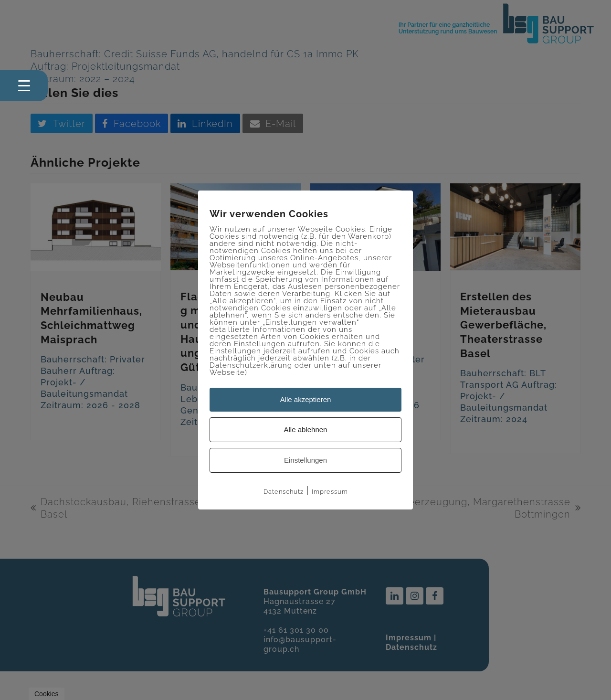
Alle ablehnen (306, 430)
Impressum (330, 492)
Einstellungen (305, 460)
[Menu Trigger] (24, 86)
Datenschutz (284, 492)
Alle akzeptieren (306, 399)
